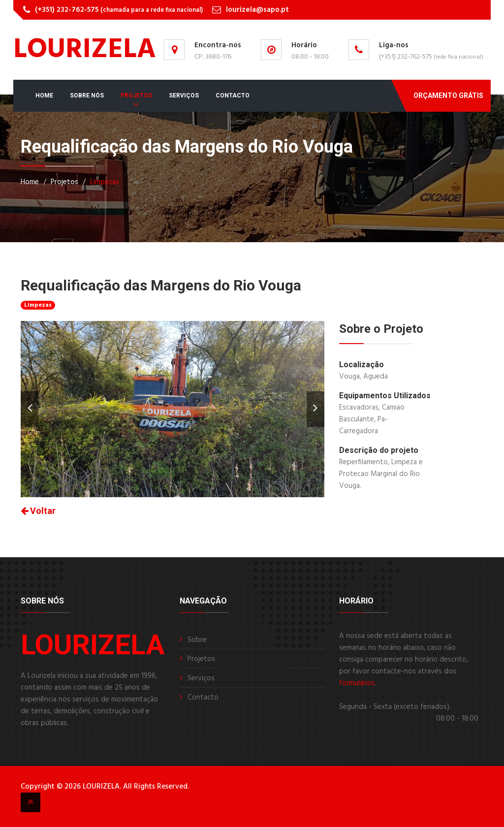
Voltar (38, 511)
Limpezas (105, 182)
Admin (200, 787)
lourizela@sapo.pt (257, 10)
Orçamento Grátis (448, 95)
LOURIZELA (85, 50)
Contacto (233, 95)
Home (44, 95)
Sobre (197, 640)
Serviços (184, 95)
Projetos (136, 95)
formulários (357, 683)
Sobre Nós (87, 95)
